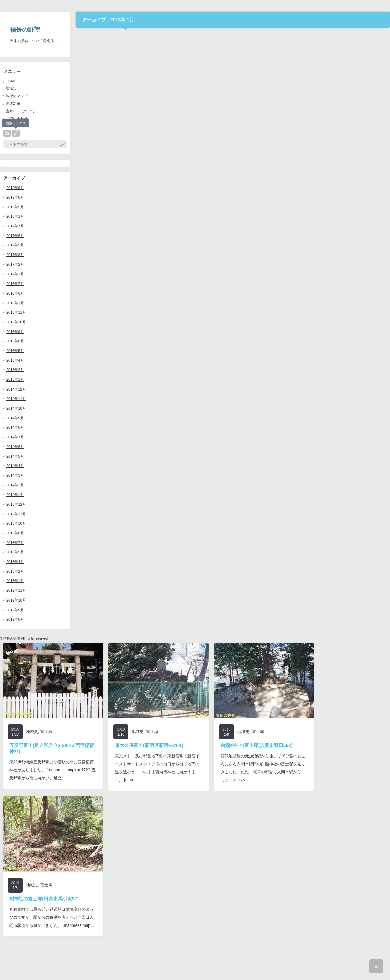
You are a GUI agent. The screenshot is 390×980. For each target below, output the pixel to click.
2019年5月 (15, 207)
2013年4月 (15, 562)
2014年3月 (15, 475)
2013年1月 (15, 581)
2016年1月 (15, 303)
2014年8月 (15, 427)
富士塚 (46, 732)
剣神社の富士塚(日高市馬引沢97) (44, 899)
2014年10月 (16, 408)
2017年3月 (15, 255)
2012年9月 (15, 610)
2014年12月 (16, 389)
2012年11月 (16, 590)
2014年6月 (15, 447)
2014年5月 (15, 456)
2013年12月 (16, 504)
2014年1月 (15, 495)
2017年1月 (15, 274)
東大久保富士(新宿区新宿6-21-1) (149, 745)
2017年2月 (15, 264)
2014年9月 (15, 418)
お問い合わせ (17, 119)
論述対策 (13, 103)
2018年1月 (15, 216)
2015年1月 (15, 379)
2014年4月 (15, 466)
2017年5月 (15, 245)
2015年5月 (15, 351)
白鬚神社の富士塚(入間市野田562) (257, 745)
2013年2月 (15, 571)
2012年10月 (16, 600)
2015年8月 (15, 341)
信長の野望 (25, 30)
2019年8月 (15, 197)
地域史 (11, 88)
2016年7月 (15, 284)
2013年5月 (15, 552)
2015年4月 (15, 360)
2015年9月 (15, 332)
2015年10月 (16, 322)
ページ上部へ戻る (376, 966)
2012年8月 (15, 619)
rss (7, 133)
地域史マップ (17, 96)
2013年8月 (15, 533)
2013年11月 (16, 514)
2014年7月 (15, 437)
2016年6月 (15, 293)
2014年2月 (15, 485)
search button (16, 133)
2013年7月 (15, 543)
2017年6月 (15, 236)
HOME (11, 81)
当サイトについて (20, 111)
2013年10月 (16, 523)
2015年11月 (16, 312)
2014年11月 (16, 399)
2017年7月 (15, 226)
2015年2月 (15, 370)
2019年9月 (15, 188)
